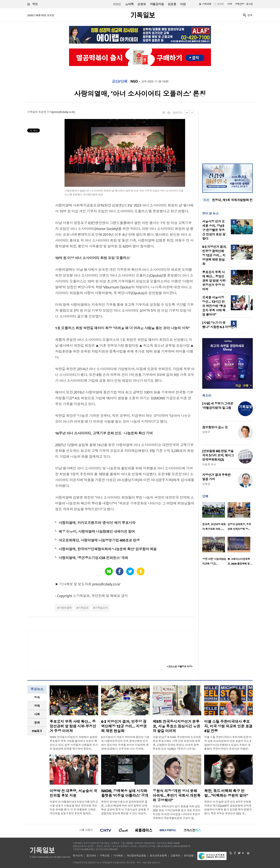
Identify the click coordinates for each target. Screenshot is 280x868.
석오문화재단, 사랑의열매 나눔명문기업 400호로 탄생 (99, 540)
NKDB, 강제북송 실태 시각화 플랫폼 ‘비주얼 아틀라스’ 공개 (125, 793)
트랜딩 (117, 4)
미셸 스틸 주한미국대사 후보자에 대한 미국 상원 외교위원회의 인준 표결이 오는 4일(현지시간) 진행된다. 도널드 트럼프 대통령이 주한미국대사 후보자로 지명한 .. (228, 743)
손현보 (142, 4)
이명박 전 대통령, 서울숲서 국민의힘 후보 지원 (73, 793)
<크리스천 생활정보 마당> (180, 667)
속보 (206, 200)
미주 (230, 4)
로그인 (249, 4)
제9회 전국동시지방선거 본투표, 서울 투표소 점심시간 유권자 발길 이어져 (176, 726)
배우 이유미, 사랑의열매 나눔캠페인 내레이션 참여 (97, 531)
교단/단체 (120, 81)
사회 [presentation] (37, 714)
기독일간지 (101, 608)
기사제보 (118, 856)
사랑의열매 (65, 608)
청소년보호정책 (158, 856)
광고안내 (91, 856)
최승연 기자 (45, 112)
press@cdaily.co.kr (63, 112)
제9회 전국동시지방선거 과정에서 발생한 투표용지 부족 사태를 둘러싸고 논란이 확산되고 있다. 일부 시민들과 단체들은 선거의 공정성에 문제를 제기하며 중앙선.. (74, 743)
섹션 (32, 4)
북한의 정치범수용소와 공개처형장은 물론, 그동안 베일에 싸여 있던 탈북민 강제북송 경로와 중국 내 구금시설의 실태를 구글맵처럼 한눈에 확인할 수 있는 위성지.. (125, 808)
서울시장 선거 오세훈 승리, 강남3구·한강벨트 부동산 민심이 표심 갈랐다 (214, 230)
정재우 (206, 432)
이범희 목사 (209, 464)
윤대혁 (129, 4)
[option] (215, 517)
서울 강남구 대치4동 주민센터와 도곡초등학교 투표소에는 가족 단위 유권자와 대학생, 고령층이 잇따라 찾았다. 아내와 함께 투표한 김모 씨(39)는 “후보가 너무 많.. (177, 743)
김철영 (206, 484)
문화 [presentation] (37, 723)
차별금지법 (157, 4)
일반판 (220, 4)
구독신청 (239, 4)
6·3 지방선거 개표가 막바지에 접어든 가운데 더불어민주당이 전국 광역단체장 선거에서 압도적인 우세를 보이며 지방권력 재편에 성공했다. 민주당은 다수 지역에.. (125, 743)
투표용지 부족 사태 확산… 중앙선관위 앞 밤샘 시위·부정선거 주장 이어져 (214, 281)
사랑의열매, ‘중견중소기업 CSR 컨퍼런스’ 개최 (93, 558)
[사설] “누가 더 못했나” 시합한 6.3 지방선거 (220, 325)
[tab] (37, 697)
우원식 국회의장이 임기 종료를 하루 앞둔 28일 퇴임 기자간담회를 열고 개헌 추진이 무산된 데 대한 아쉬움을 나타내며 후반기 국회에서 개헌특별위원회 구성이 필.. (176, 812)
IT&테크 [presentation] (37, 731)
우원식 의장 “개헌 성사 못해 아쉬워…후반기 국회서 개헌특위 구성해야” (177, 796)
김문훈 (172, 4)
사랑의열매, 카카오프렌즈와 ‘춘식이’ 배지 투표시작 (97, 523)
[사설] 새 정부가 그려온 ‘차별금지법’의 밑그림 (218, 406)
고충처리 (175, 856)
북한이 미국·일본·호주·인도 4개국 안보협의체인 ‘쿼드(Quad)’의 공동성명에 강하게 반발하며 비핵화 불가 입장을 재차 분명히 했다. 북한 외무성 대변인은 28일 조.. (228, 808)
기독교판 (207, 4)
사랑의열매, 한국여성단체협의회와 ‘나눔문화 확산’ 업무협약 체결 (107, 549)
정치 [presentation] (37, 697)
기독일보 (83, 608)
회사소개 (78, 856)
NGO (134, 81)
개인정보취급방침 (136, 856)
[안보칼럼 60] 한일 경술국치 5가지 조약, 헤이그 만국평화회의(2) (218, 455)
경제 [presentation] (37, 706)
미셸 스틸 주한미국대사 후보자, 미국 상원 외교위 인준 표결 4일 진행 (228, 726)
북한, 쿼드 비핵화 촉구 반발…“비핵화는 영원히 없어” (226, 793)
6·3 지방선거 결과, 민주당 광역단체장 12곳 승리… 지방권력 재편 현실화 (214, 255)
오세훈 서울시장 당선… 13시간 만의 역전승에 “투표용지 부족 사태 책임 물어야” (214, 306)
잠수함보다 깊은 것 (215, 427)
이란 (183, 4)
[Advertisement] (227, 134)
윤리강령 (189, 856)
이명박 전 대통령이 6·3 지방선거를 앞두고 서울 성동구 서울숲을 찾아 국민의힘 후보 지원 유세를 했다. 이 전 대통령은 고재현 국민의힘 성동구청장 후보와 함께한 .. (74, 808)
